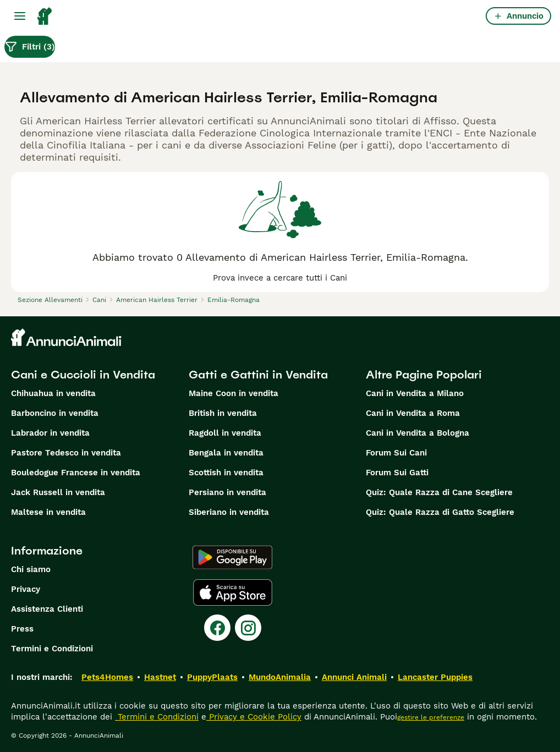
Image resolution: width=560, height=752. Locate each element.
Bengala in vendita (226, 453)
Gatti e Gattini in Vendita (258, 375)
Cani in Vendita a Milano (415, 393)
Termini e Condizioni (52, 649)
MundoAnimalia (280, 677)
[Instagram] (248, 628)
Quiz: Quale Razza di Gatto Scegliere (440, 512)
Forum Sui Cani (396, 453)
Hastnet (160, 677)
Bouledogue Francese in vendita (76, 473)
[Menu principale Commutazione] (20, 16)
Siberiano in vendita (229, 512)
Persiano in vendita (227, 492)
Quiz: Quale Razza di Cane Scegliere (439, 492)
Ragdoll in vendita (225, 433)
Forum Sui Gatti (397, 473)
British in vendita (223, 413)
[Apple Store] (233, 592)
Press (22, 629)
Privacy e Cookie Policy (254, 717)
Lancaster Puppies (435, 677)
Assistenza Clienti (47, 609)
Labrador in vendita (50, 433)
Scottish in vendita (226, 473)
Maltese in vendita (48, 512)
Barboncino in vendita (55, 413)
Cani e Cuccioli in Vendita (83, 375)
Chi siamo (31, 569)
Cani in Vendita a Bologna (418, 433)
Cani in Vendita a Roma (413, 413)
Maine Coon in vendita (234, 393)
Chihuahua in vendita (53, 393)
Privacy (26, 589)
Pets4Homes (107, 677)
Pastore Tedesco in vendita (66, 453)
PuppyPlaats (212, 677)
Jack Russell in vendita (58, 492)
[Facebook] (217, 628)
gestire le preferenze (431, 717)
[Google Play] (232, 557)
